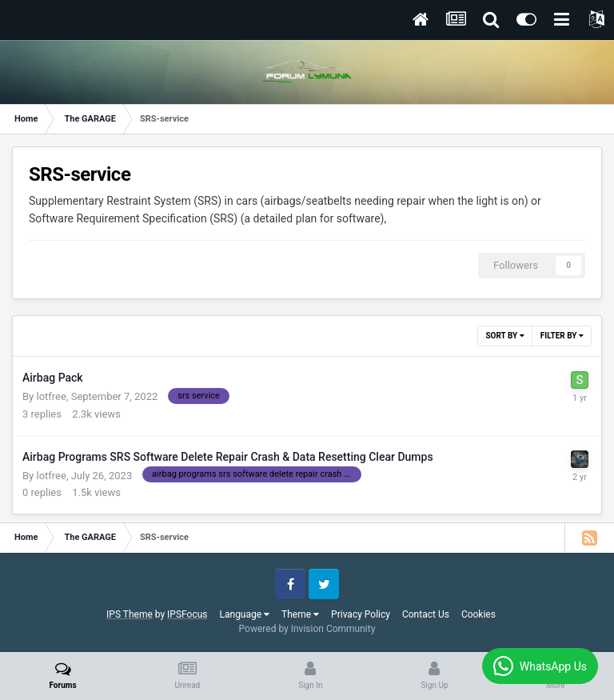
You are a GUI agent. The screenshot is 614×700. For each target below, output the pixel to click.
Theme (300, 614)
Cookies (478, 614)
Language (245, 614)
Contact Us (426, 614)
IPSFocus (187, 614)
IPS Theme (130, 614)
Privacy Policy (361, 614)
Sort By (504, 336)
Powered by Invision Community (307, 629)
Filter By (562, 336)
